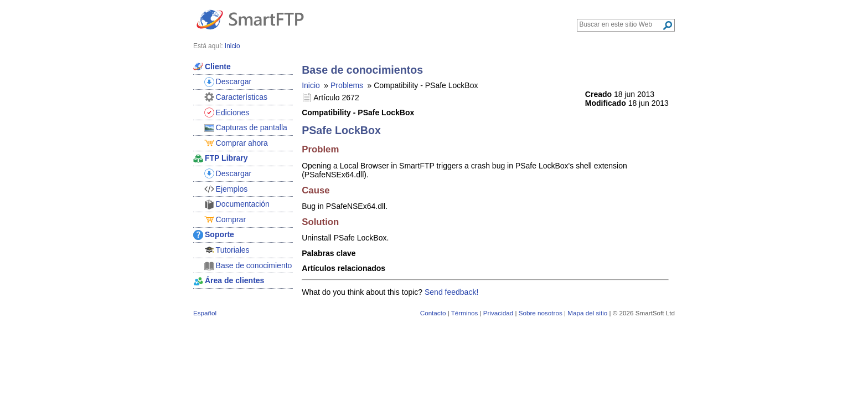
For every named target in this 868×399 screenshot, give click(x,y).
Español (205, 313)
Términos (465, 313)
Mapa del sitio (587, 313)
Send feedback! (451, 292)
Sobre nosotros (541, 313)
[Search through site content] (621, 24)
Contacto (433, 313)
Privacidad (498, 313)
